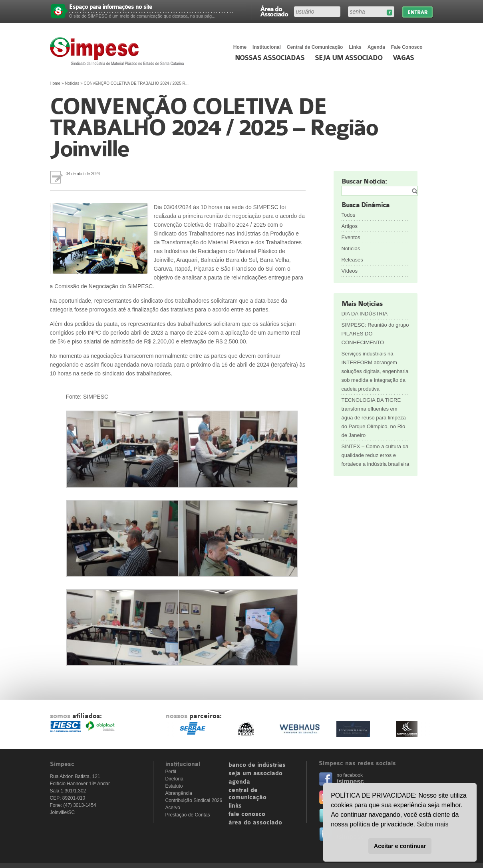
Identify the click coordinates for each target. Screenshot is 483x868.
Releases (352, 260)
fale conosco (247, 814)
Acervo (173, 808)
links (235, 806)
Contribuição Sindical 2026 (194, 800)
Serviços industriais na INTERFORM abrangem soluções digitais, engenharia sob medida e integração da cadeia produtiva (375, 371)
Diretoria (174, 779)
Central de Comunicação (315, 47)
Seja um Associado (349, 58)
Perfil (171, 772)
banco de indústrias (257, 765)
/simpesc (350, 781)
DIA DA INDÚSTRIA (365, 314)
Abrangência (179, 793)
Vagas (403, 58)
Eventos (351, 237)
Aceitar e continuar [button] (400, 846)
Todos (349, 215)
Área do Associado (274, 11)
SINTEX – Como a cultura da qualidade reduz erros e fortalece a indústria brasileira (376, 455)
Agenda (376, 47)
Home (240, 47)
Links (355, 47)
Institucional (267, 47)
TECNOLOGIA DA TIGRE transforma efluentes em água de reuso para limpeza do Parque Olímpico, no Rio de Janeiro (374, 418)
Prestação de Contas (188, 815)
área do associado (255, 823)
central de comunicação (247, 794)
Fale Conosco (407, 47)
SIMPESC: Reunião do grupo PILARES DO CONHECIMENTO (375, 334)
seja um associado (255, 774)
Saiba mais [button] (432, 824)
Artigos (350, 226)
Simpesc (119, 51)
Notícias (72, 83)
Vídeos (350, 271)
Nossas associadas (270, 58)
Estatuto (174, 786)
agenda (239, 782)
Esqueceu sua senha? (389, 13)
